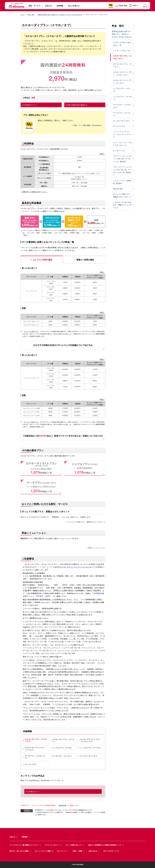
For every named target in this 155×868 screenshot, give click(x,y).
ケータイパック (119, 151)
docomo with (118, 189)
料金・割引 (31, 15)
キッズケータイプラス (122, 121)
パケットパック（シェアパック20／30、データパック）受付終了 (122, 159)
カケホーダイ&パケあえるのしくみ (122, 44)
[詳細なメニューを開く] (145, 6)
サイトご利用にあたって (74, 845)
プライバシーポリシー (52, 845)
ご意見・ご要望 (77, 851)
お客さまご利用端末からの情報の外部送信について (105, 845)
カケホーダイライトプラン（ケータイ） (122, 82)
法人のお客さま (74, 6)
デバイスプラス (119, 126)
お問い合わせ (93, 851)
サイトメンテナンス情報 (44, 851)
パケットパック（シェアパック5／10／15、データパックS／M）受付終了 (122, 171)
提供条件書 (62, 805)
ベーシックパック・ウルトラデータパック (122, 144)
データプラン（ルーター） (122, 114)
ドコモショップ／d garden (49, 567)
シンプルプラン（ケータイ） (122, 98)
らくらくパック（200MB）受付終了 (122, 182)
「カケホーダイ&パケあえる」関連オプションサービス (122, 205)
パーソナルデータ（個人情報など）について (24, 845)
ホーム (23, 15)
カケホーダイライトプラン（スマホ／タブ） (122, 74)
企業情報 (60, 6)
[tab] (42, 259)
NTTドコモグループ (111, 851)
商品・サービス (35, 6)
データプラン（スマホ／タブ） (122, 106)
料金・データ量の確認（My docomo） (87, 125)
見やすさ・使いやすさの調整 (19, 851)
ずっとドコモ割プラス (31, 331)
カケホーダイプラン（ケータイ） (122, 65)
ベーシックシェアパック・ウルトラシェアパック (122, 134)
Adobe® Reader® (42, 812)
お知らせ (48, 6)
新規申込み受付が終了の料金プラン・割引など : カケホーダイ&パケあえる (60, 15)
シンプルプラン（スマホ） (122, 90)
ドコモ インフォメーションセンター (79, 567)
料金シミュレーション (97, 548)
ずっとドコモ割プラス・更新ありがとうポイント (87, 522)
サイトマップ (61, 851)
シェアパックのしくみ (122, 51)
